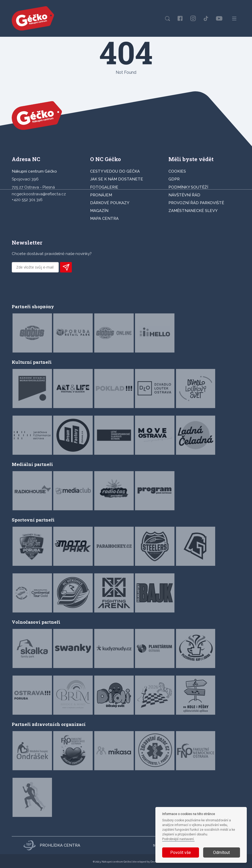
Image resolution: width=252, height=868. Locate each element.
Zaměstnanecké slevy (193, 211)
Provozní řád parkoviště (196, 203)
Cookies (177, 171)
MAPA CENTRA (104, 218)
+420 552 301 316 (27, 200)
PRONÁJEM (101, 195)
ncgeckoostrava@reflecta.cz (39, 194)
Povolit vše (181, 852)
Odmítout (221, 852)
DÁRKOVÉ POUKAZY (110, 203)
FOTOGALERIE (104, 187)
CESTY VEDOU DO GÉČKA (115, 171)
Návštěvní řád (184, 195)
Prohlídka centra (52, 845)
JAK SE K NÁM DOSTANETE (117, 179)
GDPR (174, 179)
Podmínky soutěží (188, 187)
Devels (155, 862)
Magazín (99, 211)
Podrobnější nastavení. (178, 839)
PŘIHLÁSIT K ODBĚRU (66, 267)
